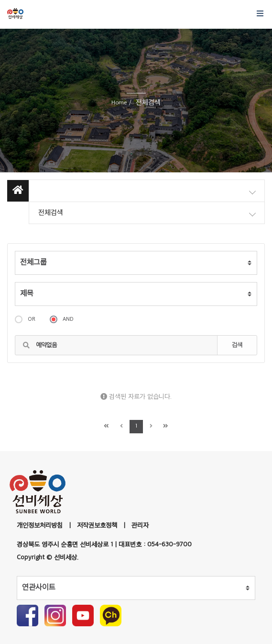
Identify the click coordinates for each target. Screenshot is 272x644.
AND (62, 319)
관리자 (140, 525)
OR (25, 319)
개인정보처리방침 (40, 525)
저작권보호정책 (97, 525)
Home (119, 103)
